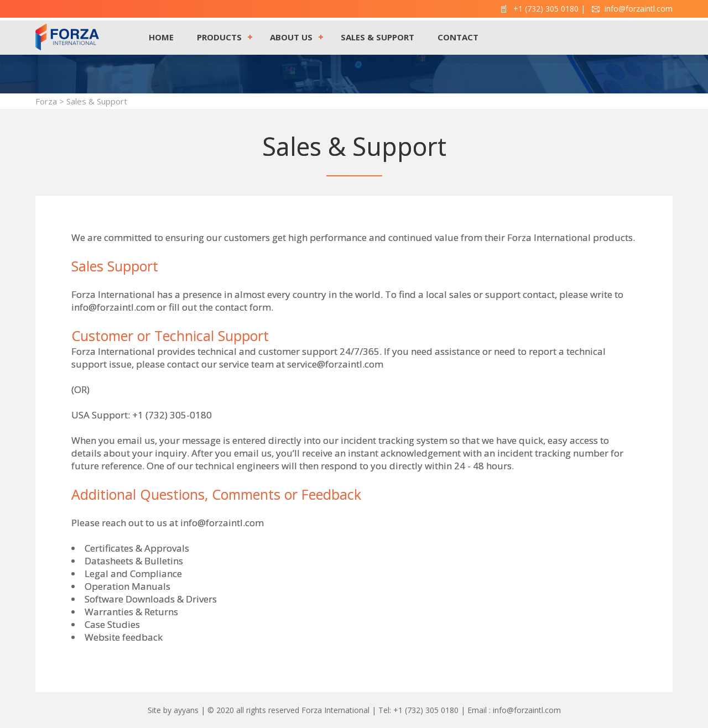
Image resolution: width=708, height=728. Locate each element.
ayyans (186, 710)
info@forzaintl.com (222, 523)
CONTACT (458, 37)
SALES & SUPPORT (378, 37)
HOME (161, 37)
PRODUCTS (219, 37)
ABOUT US (291, 37)
